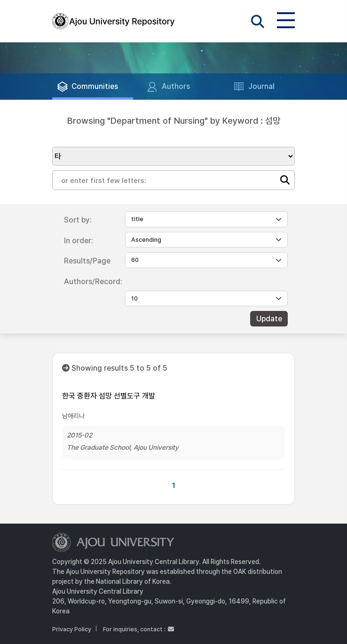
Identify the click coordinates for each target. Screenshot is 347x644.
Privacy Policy (72, 629)
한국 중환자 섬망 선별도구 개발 (109, 396)
